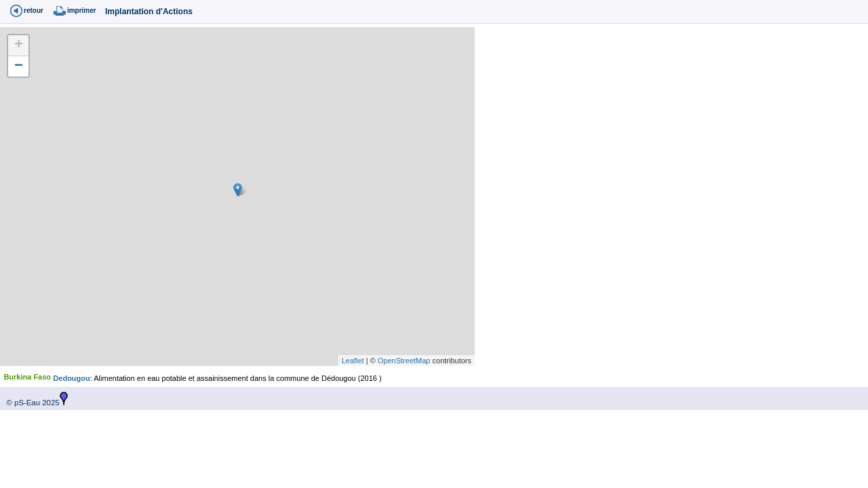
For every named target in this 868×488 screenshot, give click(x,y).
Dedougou (71, 378)
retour (34, 11)
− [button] (19, 66)
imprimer (82, 11)
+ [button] (19, 45)
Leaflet (353, 361)
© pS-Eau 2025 (30, 403)
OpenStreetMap (404, 361)
